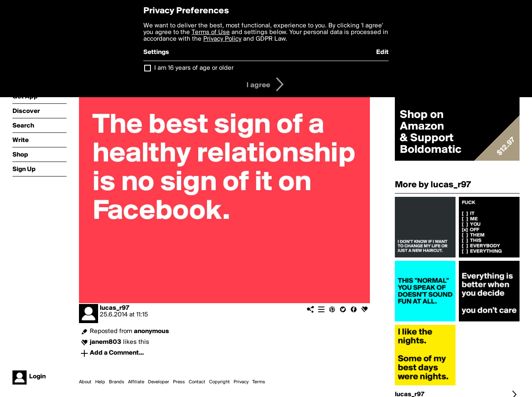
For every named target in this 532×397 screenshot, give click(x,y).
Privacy (241, 382)
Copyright (219, 382)
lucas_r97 (115, 308)
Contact (197, 382)
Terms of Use (211, 32)
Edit (382, 52)
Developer (159, 382)
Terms (259, 382)
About (85, 382)
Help (100, 382)
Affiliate (136, 382)
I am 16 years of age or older (194, 68)
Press (179, 382)
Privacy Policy (222, 39)
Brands (117, 382)
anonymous (151, 331)
